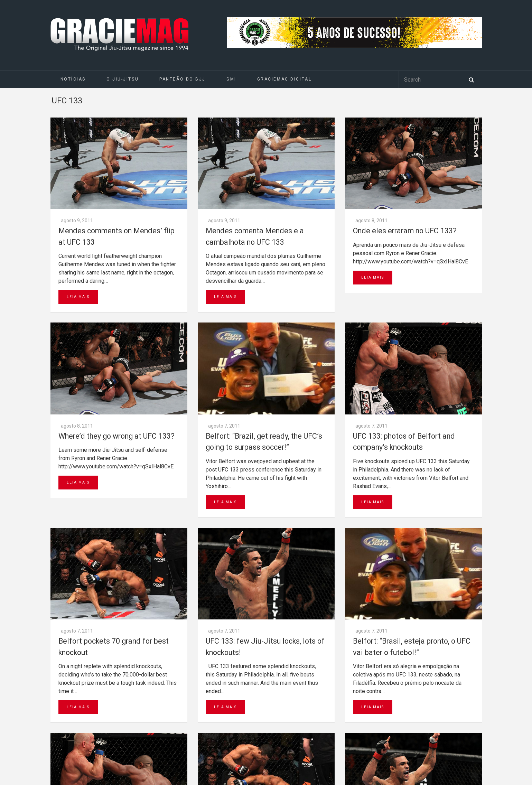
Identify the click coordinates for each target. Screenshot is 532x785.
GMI (231, 79)
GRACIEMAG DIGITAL (284, 79)
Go (175, 652)
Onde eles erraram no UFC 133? (405, 139)
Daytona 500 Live (21, 782)
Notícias (73, 79)
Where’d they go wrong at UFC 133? (116, 253)
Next (113, 577)
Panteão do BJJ (183, 79)
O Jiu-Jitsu (123, 79)
